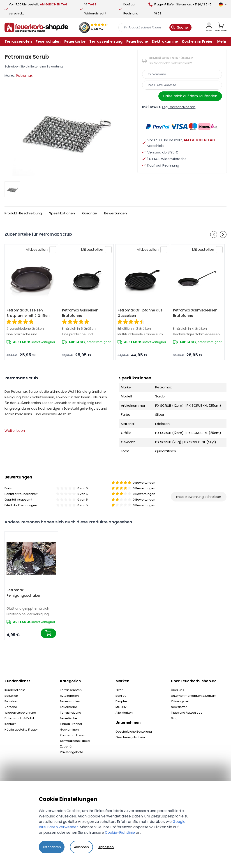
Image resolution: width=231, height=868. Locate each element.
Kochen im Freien (73, 735)
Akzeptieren (52, 847)
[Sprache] (223, 5)
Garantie (90, 213)
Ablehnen (81, 847)
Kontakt (10, 724)
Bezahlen (11, 701)
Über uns (178, 690)
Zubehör (66, 746)
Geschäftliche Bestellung (134, 732)
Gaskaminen (69, 730)
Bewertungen (115, 213)
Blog (174, 718)
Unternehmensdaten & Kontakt (194, 696)
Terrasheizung (71, 713)
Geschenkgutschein (130, 737)
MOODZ (121, 707)
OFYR (119, 690)
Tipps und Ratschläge (187, 713)
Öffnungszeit (180, 701)
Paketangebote (72, 752)
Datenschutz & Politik (20, 718)
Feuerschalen (70, 701)
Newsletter (179, 707)
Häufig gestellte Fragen (22, 730)
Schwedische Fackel (75, 741)
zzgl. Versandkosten (179, 107)
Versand (11, 707)
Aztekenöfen (69, 696)
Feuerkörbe (69, 707)
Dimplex (121, 701)
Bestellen (11, 696)
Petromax (24, 75)
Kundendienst (15, 690)
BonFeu (121, 696)
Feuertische (69, 718)
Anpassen (106, 847)
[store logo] (36, 28)
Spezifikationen (62, 213)
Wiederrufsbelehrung (20, 713)
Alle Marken (124, 713)
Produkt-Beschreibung (23, 213)
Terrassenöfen (71, 690)
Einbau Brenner (71, 724)
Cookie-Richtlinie (120, 832)
